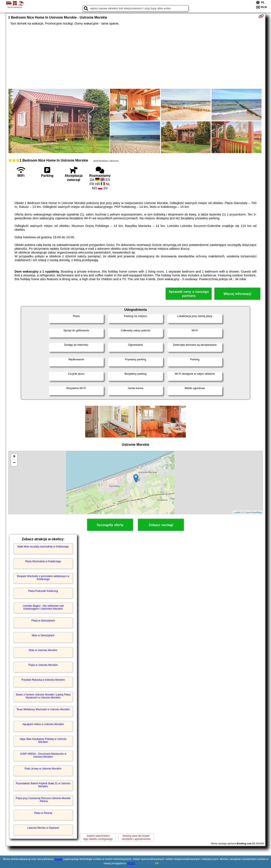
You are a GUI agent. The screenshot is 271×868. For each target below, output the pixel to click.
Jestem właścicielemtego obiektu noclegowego (98, 837)
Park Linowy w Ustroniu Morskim (43, 769)
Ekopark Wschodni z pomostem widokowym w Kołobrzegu (43, 578)
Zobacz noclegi (161, 525)
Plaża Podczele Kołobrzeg (43, 591)
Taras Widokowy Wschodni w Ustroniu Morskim (43, 709)
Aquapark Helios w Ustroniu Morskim (43, 724)
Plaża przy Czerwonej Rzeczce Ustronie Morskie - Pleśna (43, 800)
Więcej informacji (237, 294)
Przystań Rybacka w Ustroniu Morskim (43, 680)
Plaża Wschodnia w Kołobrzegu (43, 561)
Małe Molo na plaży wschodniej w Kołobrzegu (43, 547)
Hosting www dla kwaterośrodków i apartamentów (136, 837)
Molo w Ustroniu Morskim (43, 650)
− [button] (14, 463)
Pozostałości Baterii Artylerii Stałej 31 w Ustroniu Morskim (43, 785)
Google (59, 859)
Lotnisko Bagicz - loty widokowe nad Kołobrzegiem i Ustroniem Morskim (43, 607)
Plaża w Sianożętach (43, 621)
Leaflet (237, 512)
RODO (131, 863)
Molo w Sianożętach (43, 635)
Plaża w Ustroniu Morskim (43, 665)
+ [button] (14, 457)
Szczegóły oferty (110, 525)
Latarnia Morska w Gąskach (43, 828)
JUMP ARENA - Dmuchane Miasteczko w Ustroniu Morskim (43, 755)
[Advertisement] (135, 57)
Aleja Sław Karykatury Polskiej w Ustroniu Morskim (43, 740)
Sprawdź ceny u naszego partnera (189, 294)
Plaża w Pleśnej (43, 813)
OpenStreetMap (253, 512)
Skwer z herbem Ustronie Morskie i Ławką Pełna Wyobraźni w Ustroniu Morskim (43, 696)
